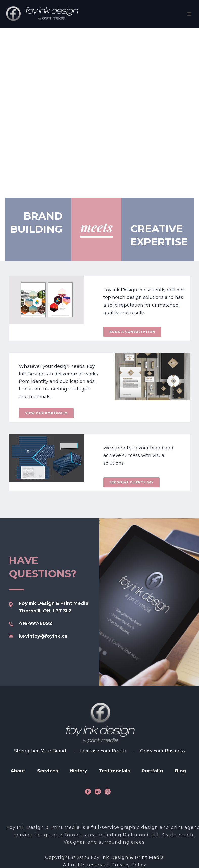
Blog (180, 771)
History (78, 771)
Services (47, 771)
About (18, 771)
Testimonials (114, 771)
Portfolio (152, 771)
